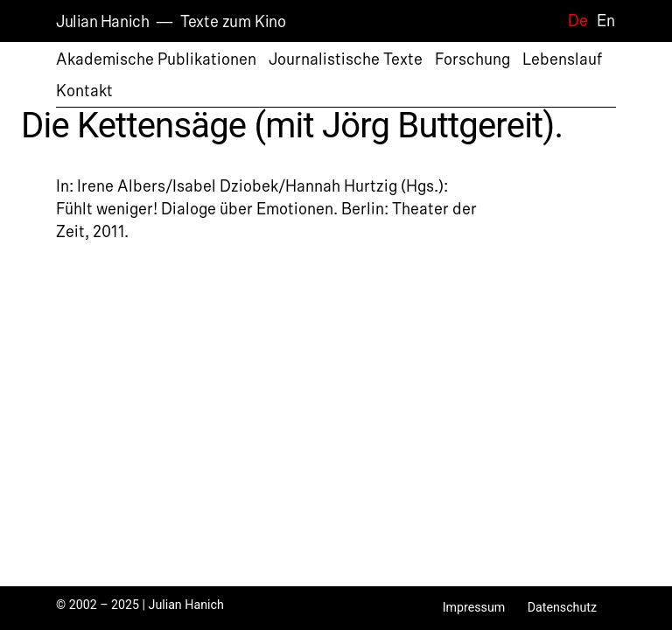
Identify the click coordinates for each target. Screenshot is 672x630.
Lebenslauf (562, 59)
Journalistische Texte (346, 59)
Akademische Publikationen (156, 59)
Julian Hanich (102, 22)
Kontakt (84, 91)
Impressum (474, 607)
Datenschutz (562, 607)
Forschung (472, 59)
